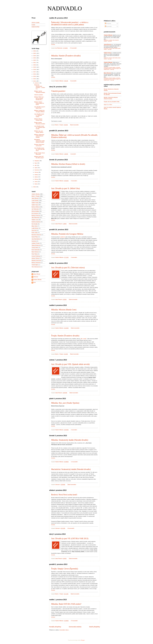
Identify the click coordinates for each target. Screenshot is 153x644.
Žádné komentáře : (75, 125)
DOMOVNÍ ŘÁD (35, 27)
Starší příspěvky (95, 627)
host (35, 282)
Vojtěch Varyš (35, 205)
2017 (35, 72)
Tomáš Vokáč (35, 248)
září (36, 165)
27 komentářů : (74, 48)
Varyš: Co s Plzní (108, 105)
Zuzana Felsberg (36, 256)
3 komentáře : (74, 181)
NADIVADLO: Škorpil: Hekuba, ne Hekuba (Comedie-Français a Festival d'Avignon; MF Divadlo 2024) (112, 68)
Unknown (36, 277)
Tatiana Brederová (36, 245)
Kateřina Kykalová (36, 222)
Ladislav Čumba (36, 243)
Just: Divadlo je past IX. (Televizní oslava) (68, 268)
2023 (35, 58)
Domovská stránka (75, 627)
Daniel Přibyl (35, 237)
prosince (37, 83)
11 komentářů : (75, 462)
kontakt (33, 25)
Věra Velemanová (36, 267)
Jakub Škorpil (35, 198)
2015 (35, 76)
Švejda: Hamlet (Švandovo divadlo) (65, 336)
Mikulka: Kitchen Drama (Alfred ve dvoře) (68, 164)
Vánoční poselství (58, 91)
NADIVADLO (65, 8)
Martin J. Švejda (36, 196)
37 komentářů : (75, 621)
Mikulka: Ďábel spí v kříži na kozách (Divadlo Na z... (39, 98)
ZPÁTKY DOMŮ (35, 23)
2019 (35, 67)
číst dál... (53, 44)
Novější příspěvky (55, 627)
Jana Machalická (36, 239)
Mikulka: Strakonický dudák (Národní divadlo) (70, 440)
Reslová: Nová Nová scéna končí (64, 495)
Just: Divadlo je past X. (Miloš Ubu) (65, 188)
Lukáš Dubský (35, 200)
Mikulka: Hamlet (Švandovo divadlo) (66, 56)
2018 (35, 69)
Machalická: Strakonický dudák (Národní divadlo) (71, 469)
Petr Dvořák (35, 224)
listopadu (37, 161)
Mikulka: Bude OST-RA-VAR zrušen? (66, 604)
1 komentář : (73, 154)
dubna (36, 177)
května (36, 175)
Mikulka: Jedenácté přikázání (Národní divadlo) (111, 98)
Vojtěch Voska (35, 203)
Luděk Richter (35, 228)
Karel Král (34, 230)
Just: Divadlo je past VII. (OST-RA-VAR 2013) (70, 538)
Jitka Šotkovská (36, 218)
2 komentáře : (74, 257)
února (36, 182)
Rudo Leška (35, 233)
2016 (35, 74)
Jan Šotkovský (35, 209)
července (37, 170)
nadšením (63, 237)
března (36, 179)
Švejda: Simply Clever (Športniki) (65, 569)
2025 (35, 53)
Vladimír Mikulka (36, 194)
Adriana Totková (36, 258)
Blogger (83, 640)
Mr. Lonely (84, 339)
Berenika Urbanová (36, 235)
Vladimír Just (35, 220)
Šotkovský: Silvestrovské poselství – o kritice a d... (40, 87)
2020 (35, 65)
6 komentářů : (74, 81)
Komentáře (108, 26)
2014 (35, 79)
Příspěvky (108, 23)
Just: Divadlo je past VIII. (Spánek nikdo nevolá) (70, 364)
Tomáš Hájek (35, 265)
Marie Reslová (35, 252)
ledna (36, 184)
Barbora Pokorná (36, 215)
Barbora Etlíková (36, 207)
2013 (35, 81)
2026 (35, 51)
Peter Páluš (35, 254)
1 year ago (110, 41)
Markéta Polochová (36, 260)
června (36, 172)
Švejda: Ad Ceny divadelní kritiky (112, 102)
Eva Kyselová (35, 213)
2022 (35, 60)
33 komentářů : (71, 528)
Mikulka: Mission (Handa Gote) (64, 310)
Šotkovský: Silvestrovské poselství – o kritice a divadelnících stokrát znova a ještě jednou (70, 23)
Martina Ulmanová (36, 263)
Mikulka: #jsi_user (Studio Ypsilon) (65, 403)
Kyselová (34, 241)
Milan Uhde (34, 226)
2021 (35, 63)
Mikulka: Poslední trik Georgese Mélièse (67, 234)
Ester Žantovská (36, 250)
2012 (35, 187)
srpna (36, 168)
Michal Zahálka (35, 211)
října (36, 163)
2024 (35, 56)
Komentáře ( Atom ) (64, 630)
